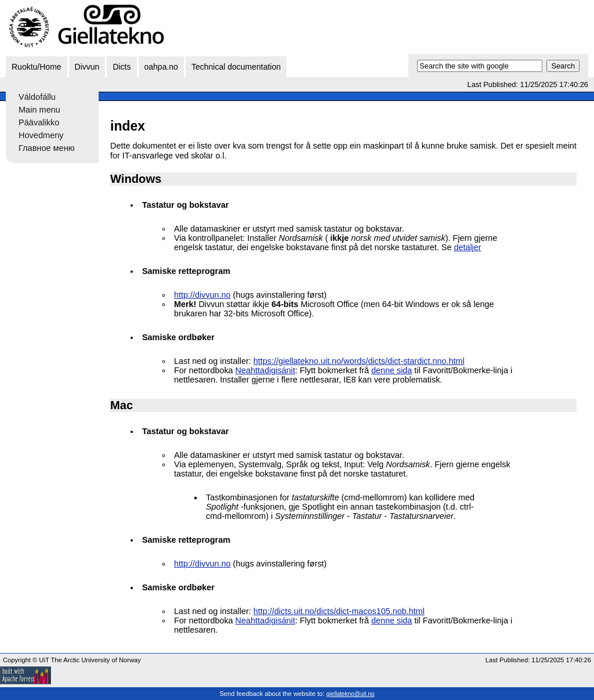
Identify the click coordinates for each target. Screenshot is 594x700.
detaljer (467, 247)
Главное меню (47, 148)
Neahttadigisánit (265, 370)
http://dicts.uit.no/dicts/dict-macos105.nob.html (339, 611)
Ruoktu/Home (37, 67)
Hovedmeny (41, 135)
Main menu (39, 110)
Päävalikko (39, 122)
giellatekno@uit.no (351, 694)
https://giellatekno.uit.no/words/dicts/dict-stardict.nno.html (359, 361)
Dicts (122, 67)
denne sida (392, 370)
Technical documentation (236, 67)
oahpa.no (161, 67)
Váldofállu (37, 97)
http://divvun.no (202, 295)
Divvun (87, 67)
